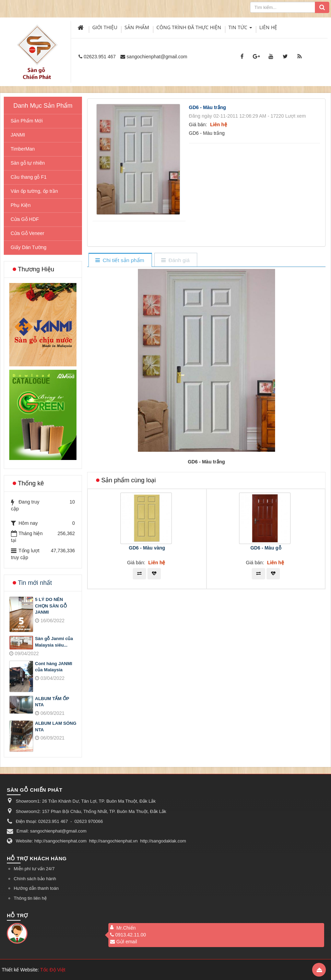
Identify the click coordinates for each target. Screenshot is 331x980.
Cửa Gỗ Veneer (27, 233)
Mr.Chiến (126, 928)
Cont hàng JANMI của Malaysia (54, 667)
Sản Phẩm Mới (27, 121)
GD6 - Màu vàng (147, 548)
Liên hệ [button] (268, 27)
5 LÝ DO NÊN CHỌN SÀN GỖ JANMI (51, 606)
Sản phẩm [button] (137, 27)
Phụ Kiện (21, 205)
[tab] (120, 261)
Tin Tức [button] (240, 29)
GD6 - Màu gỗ (266, 548)
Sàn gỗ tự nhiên (28, 163)
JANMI (18, 135)
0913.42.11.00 (128, 935)
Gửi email (123, 942)
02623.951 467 (100, 57)
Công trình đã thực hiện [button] (189, 27)
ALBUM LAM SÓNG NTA (56, 727)
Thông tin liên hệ (30, 898)
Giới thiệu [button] (105, 27)
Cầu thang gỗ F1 (29, 177)
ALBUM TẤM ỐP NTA (52, 702)
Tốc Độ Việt (53, 970)
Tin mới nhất (35, 583)
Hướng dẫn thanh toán (36, 888)
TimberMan (23, 149)
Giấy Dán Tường (28, 247)
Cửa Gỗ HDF (25, 219)
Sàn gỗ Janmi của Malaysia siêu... (54, 642)
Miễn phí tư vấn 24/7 (34, 869)
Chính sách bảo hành (35, 879)
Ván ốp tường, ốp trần (34, 191)
